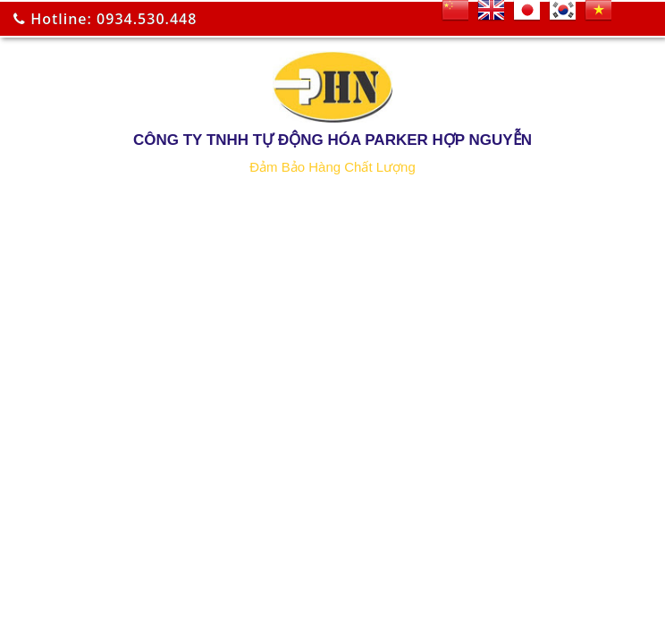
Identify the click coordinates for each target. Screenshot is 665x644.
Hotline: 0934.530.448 (105, 19)
